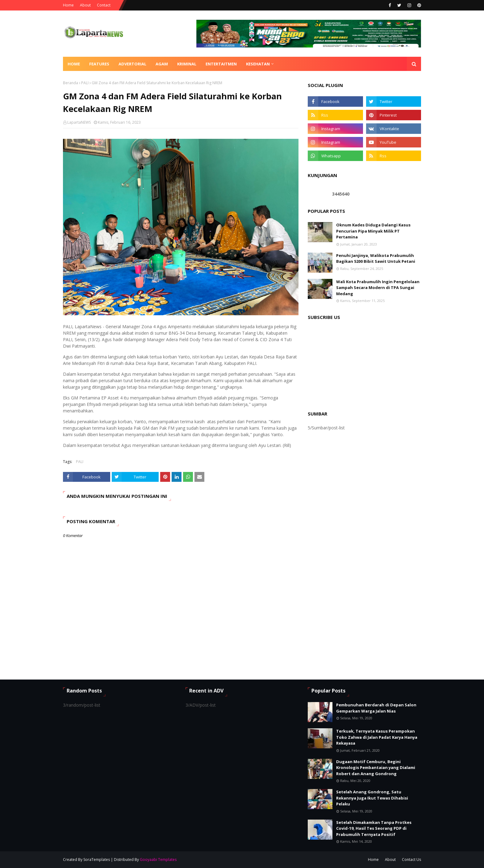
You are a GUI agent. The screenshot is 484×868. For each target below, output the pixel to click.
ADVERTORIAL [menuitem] (132, 64)
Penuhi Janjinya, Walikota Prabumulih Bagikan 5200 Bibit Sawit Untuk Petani (376, 258)
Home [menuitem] (74, 64)
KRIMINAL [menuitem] (187, 64)
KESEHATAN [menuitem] (258, 64)
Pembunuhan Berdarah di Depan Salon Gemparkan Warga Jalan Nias (376, 708)
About (85, 5)
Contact (104, 5)
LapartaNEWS (79, 122)
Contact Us (411, 860)
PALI (85, 83)
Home (68, 5)
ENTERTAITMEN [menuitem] (221, 64)
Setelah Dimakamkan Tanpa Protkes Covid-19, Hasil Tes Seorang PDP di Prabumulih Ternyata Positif (374, 828)
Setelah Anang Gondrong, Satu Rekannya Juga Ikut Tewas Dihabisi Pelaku (372, 798)
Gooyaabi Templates (158, 860)
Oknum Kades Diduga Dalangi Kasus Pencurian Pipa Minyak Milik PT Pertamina (373, 231)
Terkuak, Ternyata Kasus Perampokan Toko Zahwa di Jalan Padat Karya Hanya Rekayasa (377, 737)
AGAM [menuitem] (162, 64)
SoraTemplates (97, 860)
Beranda (71, 83)
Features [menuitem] (99, 64)
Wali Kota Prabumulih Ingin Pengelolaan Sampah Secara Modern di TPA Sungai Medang (378, 288)
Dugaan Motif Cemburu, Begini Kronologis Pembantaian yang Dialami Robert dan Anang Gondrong (376, 768)
